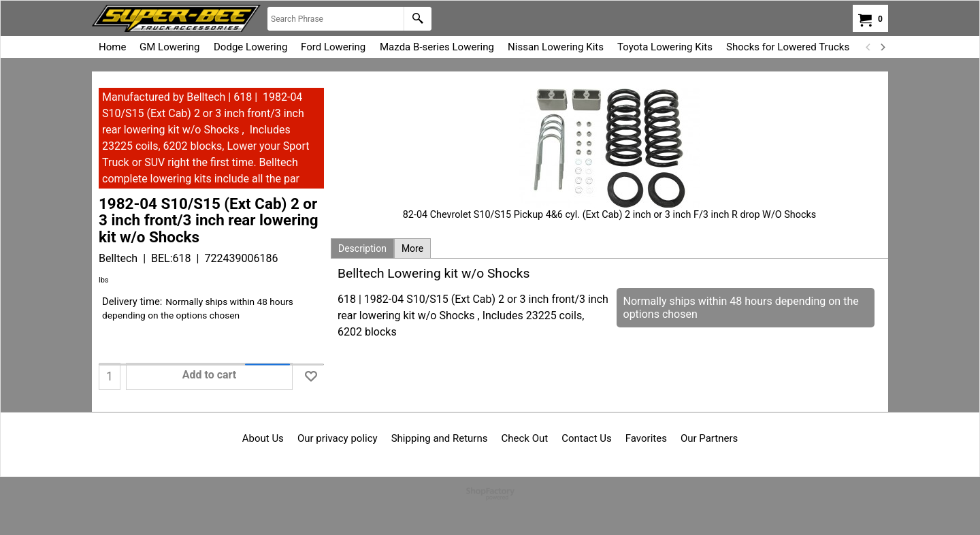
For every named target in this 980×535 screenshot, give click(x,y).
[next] (882, 47)
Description (362, 248)
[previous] (868, 47)
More (412, 248)
